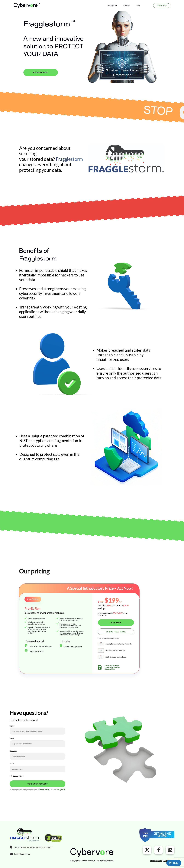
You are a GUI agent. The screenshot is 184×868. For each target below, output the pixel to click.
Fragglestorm (112, 5)
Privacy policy (156, 861)
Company (127, 5)
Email (12, 738)
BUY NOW (116, 623)
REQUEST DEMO (41, 72)
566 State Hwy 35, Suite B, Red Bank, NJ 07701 (33, 847)
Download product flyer (113, 667)
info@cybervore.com (22, 854)
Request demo (18, 776)
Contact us (162, 5)
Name (12, 726)
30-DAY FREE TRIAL (116, 632)
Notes (12, 764)
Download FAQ (110, 669)
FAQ (138, 5)
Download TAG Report (112, 666)
